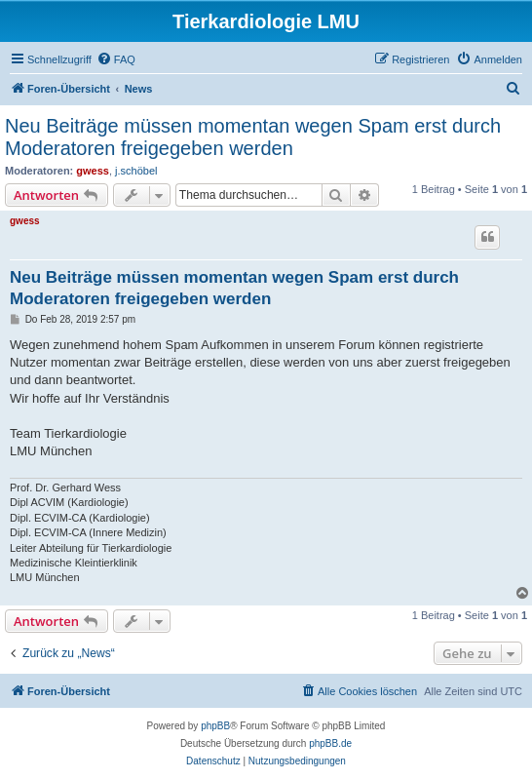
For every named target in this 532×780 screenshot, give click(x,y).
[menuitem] (116, 59)
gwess (93, 171)
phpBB (215, 726)
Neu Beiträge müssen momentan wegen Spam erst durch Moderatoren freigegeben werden (253, 137)
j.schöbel (136, 171)
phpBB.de (330, 743)
